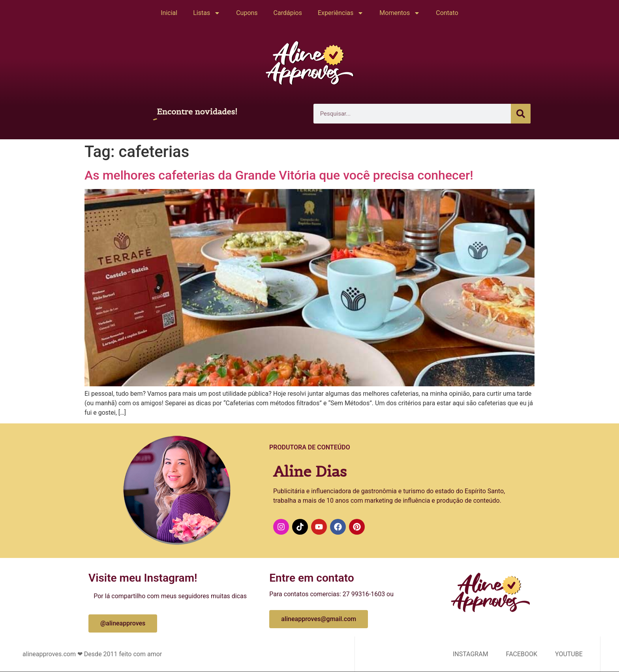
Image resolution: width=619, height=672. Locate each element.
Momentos (400, 13)
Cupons (247, 13)
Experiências (341, 13)
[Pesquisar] (521, 114)
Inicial (169, 13)
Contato (447, 13)
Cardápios (288, 13)
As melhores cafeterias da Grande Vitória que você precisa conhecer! (279, 175)
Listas (207, 13)
